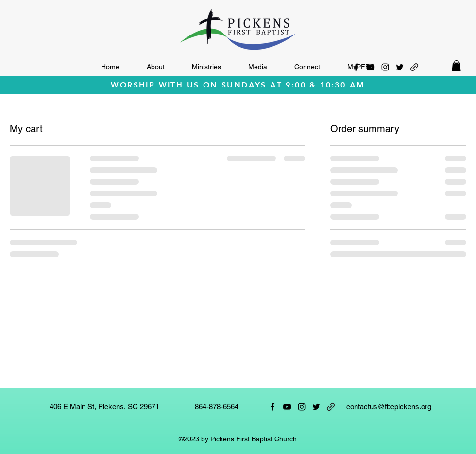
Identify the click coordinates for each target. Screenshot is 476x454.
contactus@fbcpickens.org (389, 407)
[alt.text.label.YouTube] (371, 67)
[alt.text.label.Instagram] (385, 67)
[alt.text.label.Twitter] (400, 67)
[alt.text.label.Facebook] (356, 67)
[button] (156, 67)
